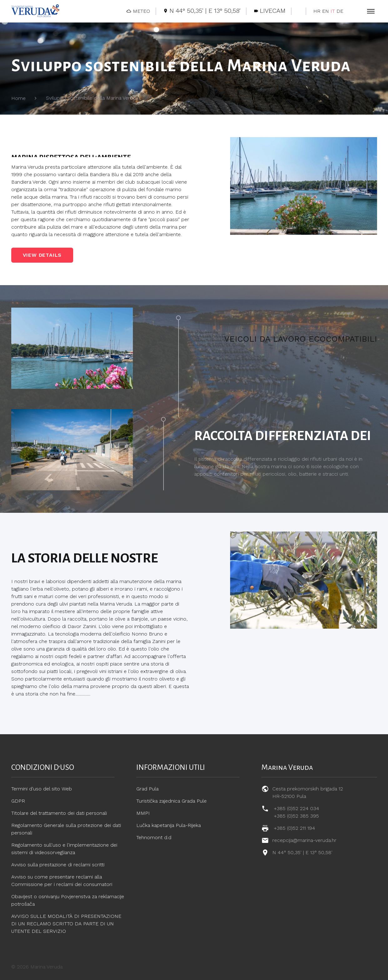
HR (317, 11)
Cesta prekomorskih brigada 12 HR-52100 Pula (308, 792)
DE (340, 11)
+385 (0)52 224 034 (297, 808)
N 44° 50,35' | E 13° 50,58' (302, 852)
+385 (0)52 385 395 (296, 816)
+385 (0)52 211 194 (295, 828)
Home (18, 98)
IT (333, 11)
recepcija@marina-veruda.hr (304, 840)
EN (325, 11)
